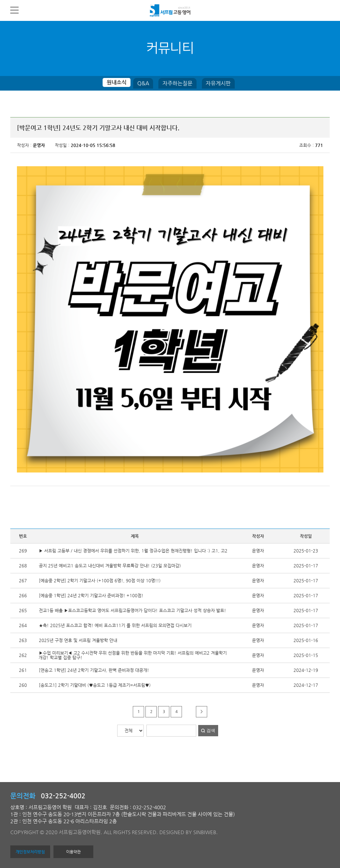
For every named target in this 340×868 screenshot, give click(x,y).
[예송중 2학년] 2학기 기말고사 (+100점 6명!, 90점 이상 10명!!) (100, 580)
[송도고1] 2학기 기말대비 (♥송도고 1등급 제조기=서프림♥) (95, 685)
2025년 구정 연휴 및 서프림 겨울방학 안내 (78, 640)
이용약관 (73, 852)
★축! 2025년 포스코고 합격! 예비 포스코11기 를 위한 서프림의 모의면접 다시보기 (115, 625)
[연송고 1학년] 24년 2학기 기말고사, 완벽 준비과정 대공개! (94, 670)
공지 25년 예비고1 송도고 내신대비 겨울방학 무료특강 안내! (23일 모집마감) (110, 566)
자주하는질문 (177, 83)
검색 (211, 730)
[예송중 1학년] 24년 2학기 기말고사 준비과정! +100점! (91, 595)
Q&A (143, 83)
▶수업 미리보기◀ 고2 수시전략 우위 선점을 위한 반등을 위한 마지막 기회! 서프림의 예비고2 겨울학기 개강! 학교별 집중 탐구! (133, 655)
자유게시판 (218, 83)
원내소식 (117, 82)
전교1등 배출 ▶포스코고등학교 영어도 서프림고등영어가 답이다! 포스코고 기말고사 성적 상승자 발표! (132, 610)
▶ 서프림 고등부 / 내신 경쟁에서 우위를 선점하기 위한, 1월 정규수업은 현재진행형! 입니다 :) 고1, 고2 (133, 551)
